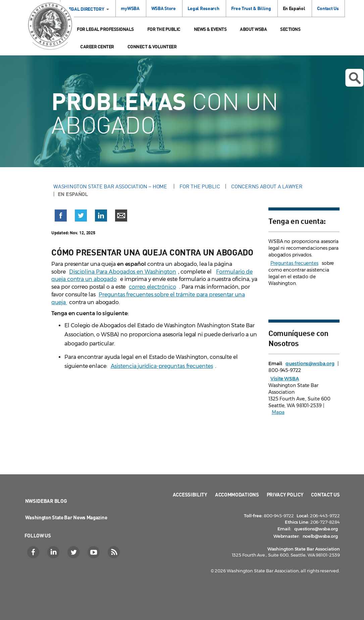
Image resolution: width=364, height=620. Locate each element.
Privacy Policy (285, 494)
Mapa (278, 412)
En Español (294, 8)
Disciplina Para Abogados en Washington (123, 272)
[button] (61, 217)
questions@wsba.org (310, 364)
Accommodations (237, 494)
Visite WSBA (285, 379)
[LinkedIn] (54, 552)
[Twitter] (74, 552)
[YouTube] (94, 552)
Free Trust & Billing (251, 8)
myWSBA (130, 8)
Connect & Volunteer (152, 46)
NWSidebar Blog (46, 501)
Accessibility (190, 494)
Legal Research (203, 8)
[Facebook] (34, 552)
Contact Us (328, 8)
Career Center (97, 46)
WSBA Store (164, 8)
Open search (355, 78)
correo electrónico (152, 287)
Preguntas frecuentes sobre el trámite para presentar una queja (148, 298)
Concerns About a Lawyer (267, 186)
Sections (290, 29)
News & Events (210, 29)
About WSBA (253, 29)
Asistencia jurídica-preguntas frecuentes (162, 366)
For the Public (164, 29)
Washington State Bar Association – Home (111, 186)
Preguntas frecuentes (294, 263)
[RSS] (115, 552)
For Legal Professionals (105, 29)
